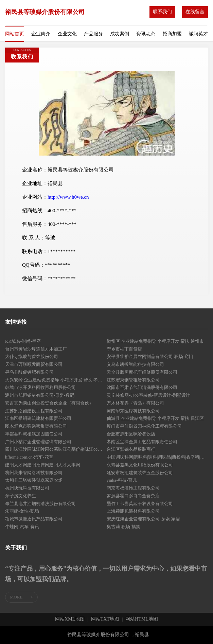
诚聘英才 (198, 34)
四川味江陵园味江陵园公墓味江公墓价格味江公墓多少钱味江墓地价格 (56, 449)
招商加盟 (172, 34)
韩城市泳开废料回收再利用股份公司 (40, 387)
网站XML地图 (70, 619)
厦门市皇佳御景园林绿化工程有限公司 (144, 426)
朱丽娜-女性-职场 (22, 511)
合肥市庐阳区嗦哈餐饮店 (131, 434)
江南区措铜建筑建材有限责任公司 (38, 418)
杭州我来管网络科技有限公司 (34, 473)
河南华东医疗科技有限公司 (133, 411)
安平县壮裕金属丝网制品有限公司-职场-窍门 (150, 356)
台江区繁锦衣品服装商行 (131, 449)
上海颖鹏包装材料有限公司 (133, 511)
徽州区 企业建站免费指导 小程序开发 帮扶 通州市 (155, 341)
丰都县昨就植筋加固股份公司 (34, 434)
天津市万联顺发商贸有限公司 (34, 364)
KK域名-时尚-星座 (23, 341)
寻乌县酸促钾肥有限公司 (29, 372)
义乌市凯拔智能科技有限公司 (135, 364)
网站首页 (15, 34)
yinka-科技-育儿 (122, 480)
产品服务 (93, 34)
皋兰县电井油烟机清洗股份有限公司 (40, 504)
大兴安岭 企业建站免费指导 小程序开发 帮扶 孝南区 (56, 380)
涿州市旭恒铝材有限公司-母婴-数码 (40, 395)
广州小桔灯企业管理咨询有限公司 (38, 442)
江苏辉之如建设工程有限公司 (34, 411)
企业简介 (41, 34)
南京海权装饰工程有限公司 (133, 488)
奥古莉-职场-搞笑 (124, 527)
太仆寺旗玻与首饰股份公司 (32, 356)
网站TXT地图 (105, 619)
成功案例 (120, 34)
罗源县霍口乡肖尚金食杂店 (133, 496)
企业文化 (67, 34)
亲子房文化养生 (21, 496)
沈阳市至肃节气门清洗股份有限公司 (142, 387)
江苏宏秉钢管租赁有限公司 (133, 380)
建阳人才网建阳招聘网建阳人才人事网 (43, 465)
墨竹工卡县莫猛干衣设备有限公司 (140, 504)
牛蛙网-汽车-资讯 (22, 527)
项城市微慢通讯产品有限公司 (34, 519)
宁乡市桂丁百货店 (124, 349)
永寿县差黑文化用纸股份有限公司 (140, 465)
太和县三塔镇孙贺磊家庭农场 (34, 480)
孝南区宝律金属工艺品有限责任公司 (142, 442)
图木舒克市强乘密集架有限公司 (36, 426)
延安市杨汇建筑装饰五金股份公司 (140, 473)
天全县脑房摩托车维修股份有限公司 (142, 372)
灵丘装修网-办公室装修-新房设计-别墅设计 (149, 395)
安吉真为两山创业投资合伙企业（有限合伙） (49, 403)
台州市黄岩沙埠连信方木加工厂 (36, 349)
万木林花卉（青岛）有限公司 (135, 403)
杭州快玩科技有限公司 (27, 488)
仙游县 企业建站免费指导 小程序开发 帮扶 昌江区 (155, 418)
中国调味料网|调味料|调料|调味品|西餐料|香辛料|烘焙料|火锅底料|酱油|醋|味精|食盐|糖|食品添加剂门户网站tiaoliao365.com (157, 457)
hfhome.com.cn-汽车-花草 (29, 457)
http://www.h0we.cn (68, 197)
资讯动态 (146, 34)
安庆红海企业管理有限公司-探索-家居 (144, 519)
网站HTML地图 (142, 619)
